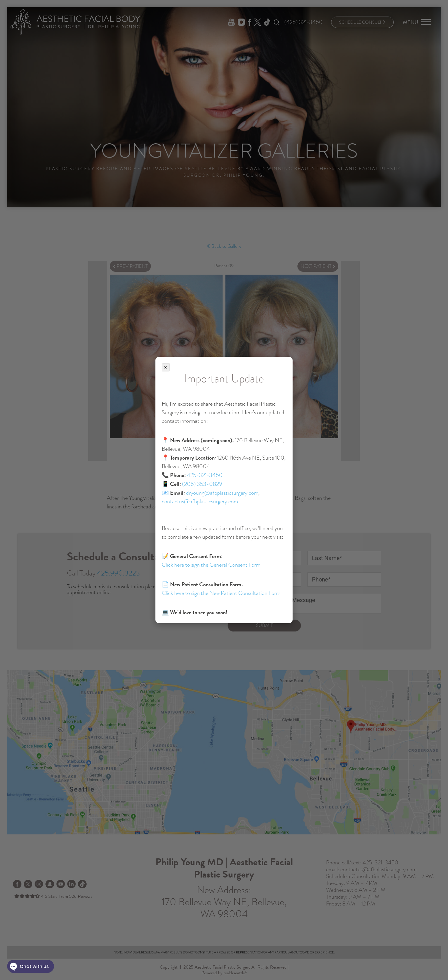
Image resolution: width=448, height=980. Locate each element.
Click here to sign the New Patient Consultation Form (221, 593)
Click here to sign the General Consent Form (211, 565)
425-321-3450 (205, 475)
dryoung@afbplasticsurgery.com (222, 493)
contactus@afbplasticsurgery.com (200, 501)
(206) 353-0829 (202, 484)
